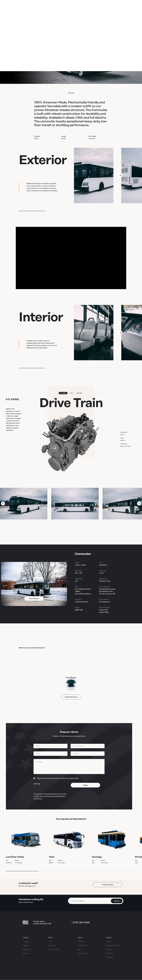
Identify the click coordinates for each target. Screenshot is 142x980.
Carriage (112, 848)
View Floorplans (34, 598)
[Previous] (3, 504)
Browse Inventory (108, 885)
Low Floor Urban (26, 848)
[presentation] (49, 789)
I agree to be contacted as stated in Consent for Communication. (58, 778)
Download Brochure (71, 697)
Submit (85, 785)
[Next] (120, 175)
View (69, 848)
